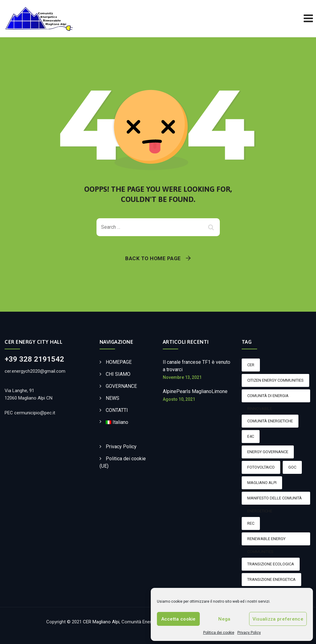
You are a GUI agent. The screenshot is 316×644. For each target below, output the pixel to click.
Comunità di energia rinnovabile (268, 398)
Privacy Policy (249, 633)
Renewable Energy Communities (266, 541)
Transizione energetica (271, 579)
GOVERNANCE (121, 386)
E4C (251, 436)
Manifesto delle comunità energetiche (275, 500)
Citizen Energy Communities (275, 380)
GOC (292, 467)
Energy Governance (268, 452)
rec (251, 523)
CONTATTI (117, 410)
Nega (224, 619)
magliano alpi (262, 483)
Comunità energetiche (270, 421)
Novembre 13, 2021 (182, 377)
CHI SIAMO (118, 374)
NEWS (113, 398)
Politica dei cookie (219, 633)
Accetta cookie (179, 619)
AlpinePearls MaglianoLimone (195, 391)
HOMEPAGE (119, 362)
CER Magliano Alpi (101, 622)
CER (251, 365)
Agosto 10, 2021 (179, 399)
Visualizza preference (278, 619)
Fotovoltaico (261, 467)
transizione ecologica (271, 564)
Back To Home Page (153, 258)
